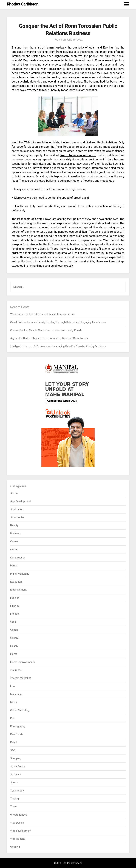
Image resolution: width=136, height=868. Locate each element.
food (13, 622)
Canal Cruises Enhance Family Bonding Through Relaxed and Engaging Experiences (58, 322)
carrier (14, 549)
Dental (14, 566)
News (14, 702)
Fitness (15, 614)
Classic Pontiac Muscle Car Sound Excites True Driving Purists (46, 330)
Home (14, 654)
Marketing (16, 694)
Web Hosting (18, 839)
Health (14, 646)
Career (14, 541)
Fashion (15, 598)
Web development (21, 831)
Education (16, 582)
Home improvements (23, 662)
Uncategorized (19, 815)
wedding (15, 847)
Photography (18, 726)
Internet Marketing (21, 678)
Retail (13, 742)
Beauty (14, 525)
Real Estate (17, 734)
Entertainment (18, 590)
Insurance (16, 670)
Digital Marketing (20, 574)
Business (16, 534)
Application (17, 509)
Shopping (16, 758)
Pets (13, 718)
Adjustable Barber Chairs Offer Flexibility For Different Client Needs (49, 338)
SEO (13, 750)
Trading (15, 799)
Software (16, 775)
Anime (14, 493)
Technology (17, 791)
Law (13, 686)
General (15, 638)
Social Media (18, 767)
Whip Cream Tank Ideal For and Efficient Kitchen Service (43, 314)
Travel (14, 807)
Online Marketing (20, 710)
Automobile (17, 517)
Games (14, 630)
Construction (18, 558)
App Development (21, 501)
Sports (14, 782)
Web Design (17, 823)
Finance (15, 606)
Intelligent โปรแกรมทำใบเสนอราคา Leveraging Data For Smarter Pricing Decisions (58, 346)
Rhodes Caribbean (23, 4)
